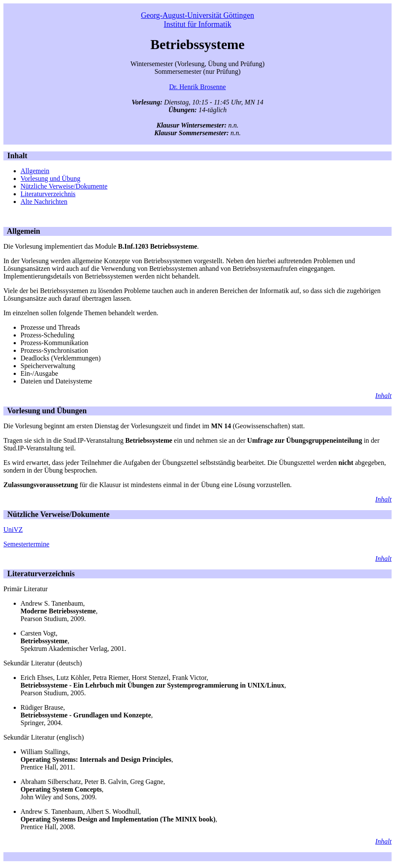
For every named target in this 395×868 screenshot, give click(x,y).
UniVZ (13, 530)
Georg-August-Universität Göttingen (197, 15)
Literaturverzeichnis (48, 194)
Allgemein (35, 171)
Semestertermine (26, 544)
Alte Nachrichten (44, 202)
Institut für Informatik (198, 24)
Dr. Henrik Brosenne (197, 87)
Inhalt (15, 156)
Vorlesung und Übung (50, 179)
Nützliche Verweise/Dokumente (64, 186)
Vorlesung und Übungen (45, 411)
